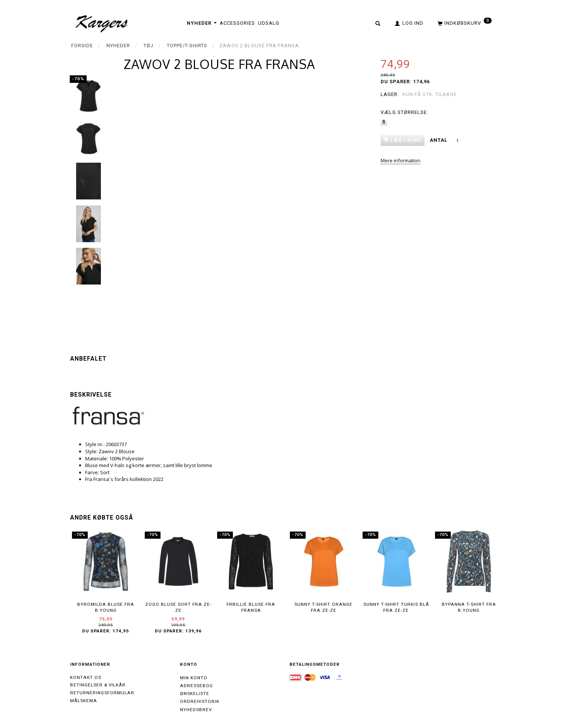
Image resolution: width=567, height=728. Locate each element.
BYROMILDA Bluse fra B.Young (106, 607)
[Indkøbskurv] (464, 23)
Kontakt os (86, 677)
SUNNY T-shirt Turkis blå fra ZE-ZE (396, 607)
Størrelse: (404, 112)
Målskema (84, 701)
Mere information (400, 160)
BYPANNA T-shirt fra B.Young (469, 607)
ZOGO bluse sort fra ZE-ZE (178, 607)
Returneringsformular (102, 693)
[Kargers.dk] (102, 23)
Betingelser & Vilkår (98, 685)
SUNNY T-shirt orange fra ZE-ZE (323, 607)
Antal (439, 140)
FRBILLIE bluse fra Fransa (251, 607)
